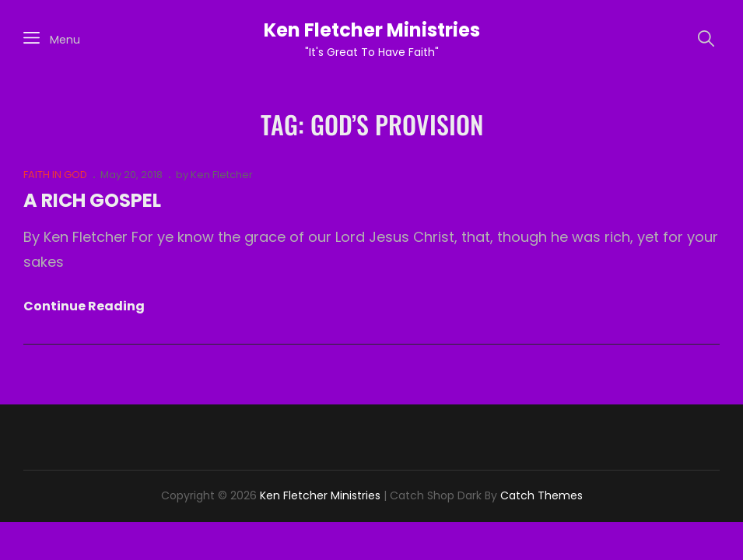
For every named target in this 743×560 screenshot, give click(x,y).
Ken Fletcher (222, 175)
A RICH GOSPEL (92, 200)
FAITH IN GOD (55, 175)
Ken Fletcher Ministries (372, 30)
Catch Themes (541, 495)
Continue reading (84, 306)
